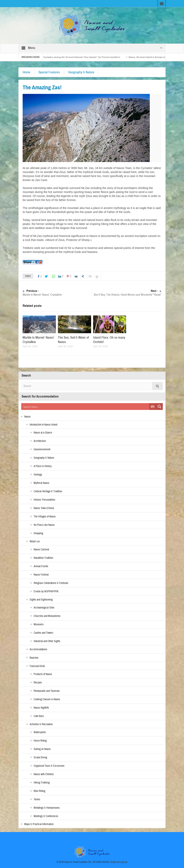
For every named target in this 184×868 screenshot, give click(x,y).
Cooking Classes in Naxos (47, 699)
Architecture (40, 441)
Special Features (49, 72)
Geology (38, 475)
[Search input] (85, 407)
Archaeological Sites (44, 608)
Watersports (40, 732)
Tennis (37, 799)
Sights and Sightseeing (41, 600)
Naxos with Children (44, 774)
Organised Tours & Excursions (49, 766)
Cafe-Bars (39, 716)
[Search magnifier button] (159, 407)
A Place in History (43, 466)
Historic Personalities (44, 500)
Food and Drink (37, 666)
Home (26, 72)
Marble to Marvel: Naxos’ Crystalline (57, 293)
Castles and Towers (43, 633)
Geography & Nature (81, 72)
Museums (39, 624)
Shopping (38, 533)
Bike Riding (39, 791)
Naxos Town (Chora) (44, 508)
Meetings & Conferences (46, 816)
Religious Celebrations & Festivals (51, 583)
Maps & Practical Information (39, 824)
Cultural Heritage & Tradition (48, 491)
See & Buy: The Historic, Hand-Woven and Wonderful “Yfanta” (127, 293)
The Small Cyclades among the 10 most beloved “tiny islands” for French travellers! (80, 57)
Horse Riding (40, 741)
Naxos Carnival (41, 550)
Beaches (34, 658)
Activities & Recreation (41, 724)
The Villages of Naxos (45, 517)
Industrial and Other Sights (47, 641)
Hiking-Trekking (42, 783)
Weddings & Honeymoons (47, 808)
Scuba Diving (40, 758)
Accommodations (38, 649)
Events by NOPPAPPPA (46, 592)
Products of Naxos (43, 674)
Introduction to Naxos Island (43, 425)
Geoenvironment (42, 449)
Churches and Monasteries (47, 616)
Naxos (27, 417)
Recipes (38, 683)
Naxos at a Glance (43, 433)
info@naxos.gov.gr (119, 862)
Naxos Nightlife (41, 708)
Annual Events (41, 566)
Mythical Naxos (41, 483)
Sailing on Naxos (42, 749)
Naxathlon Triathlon (43, 558)
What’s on (35, 542)
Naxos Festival (41, 575)
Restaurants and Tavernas (47, 691)
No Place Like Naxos (44, 525)
